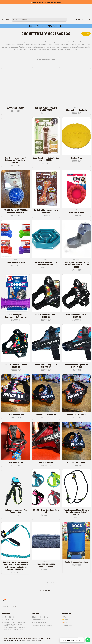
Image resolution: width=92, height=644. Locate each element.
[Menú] (5, 20)
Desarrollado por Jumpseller (31, 640)
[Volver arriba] (46, 591)
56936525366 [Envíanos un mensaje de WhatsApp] (8, 620)
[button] (86, 34)
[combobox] (39, 20)
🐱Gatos (65, 620)
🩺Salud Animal (67, 625)
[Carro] (86, 20)
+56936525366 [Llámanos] (8, 617)
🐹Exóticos (66, 622)
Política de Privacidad (39, 622)
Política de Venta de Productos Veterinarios (42, 626)
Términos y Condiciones (40, 617)
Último (52, 582)
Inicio (31, 26)
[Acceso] (75, 20)
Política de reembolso (39, 620)
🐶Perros (38, 26)
